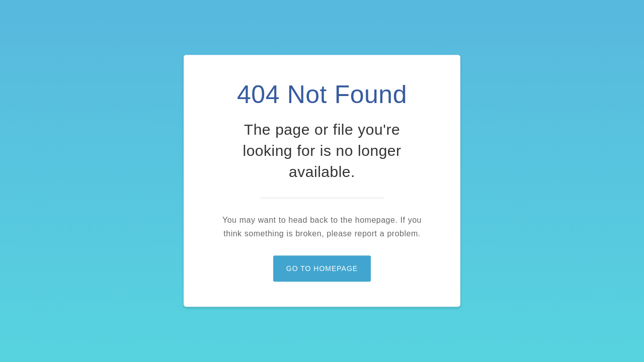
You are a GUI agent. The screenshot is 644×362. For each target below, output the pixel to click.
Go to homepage (322, 269)
